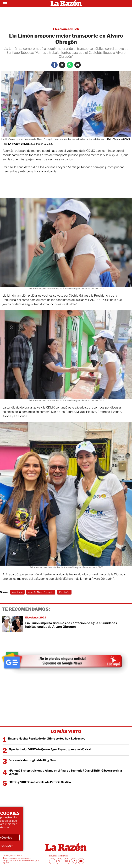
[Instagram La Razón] (67, 861)
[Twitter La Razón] (62, 65)
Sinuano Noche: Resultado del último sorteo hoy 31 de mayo (46, 739)
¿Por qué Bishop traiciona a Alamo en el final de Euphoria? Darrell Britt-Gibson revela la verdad (65, 772)
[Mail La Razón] (78, 65)
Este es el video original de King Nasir (32, 760)
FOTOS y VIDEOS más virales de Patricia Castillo (40, 782)
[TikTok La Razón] (74, 861)
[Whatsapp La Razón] (70, 65)
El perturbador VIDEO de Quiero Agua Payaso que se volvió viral (49, 749)
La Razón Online (19, 144)
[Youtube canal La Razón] (81, 861)
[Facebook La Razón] (54, 65)
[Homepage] (66, 3)
